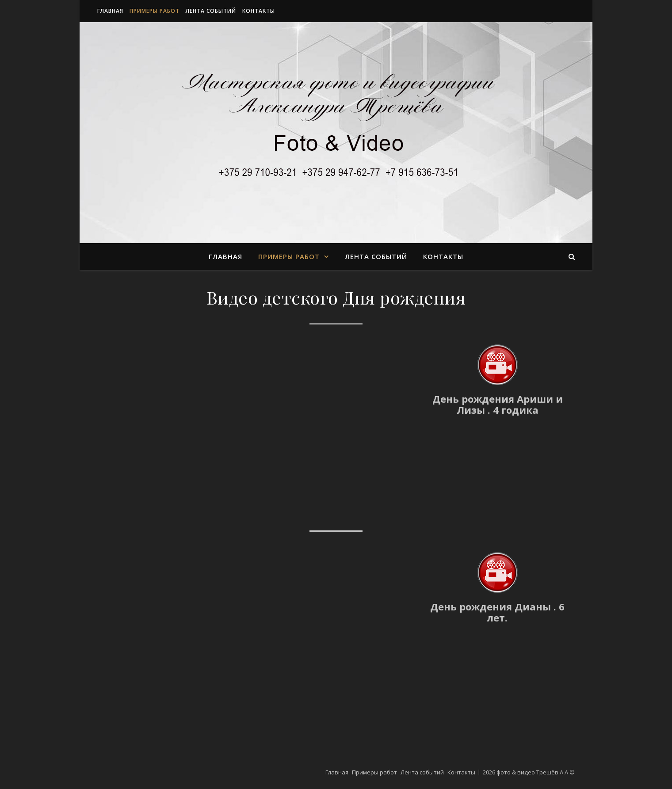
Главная (110, 11)
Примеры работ (155, 11)
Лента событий (211, 11)
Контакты (259, 11)
